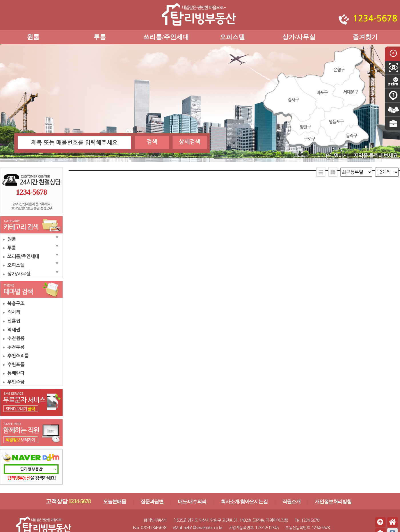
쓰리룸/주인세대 (166, 37)
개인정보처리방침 (333, 502)
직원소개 (291, 502)
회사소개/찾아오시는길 (244, 502)
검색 (152, 142)
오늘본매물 (115, 502)
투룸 (100, 37)
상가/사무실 (299, 37)
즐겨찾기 (365, 37)
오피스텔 (232, 37)
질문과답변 (152, 502)
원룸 (33, 37)
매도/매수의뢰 (192, 502)
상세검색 (190, 142)
